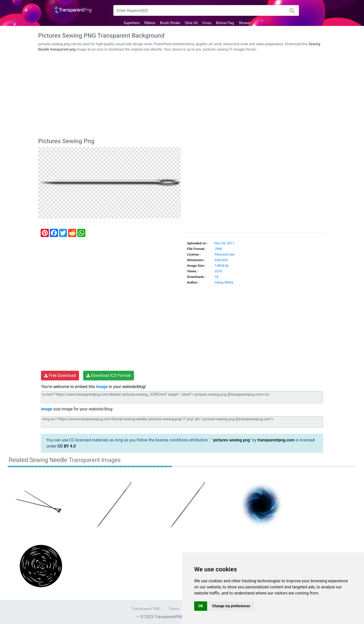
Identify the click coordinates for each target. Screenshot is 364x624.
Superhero (132, 23)
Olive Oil (191, 23)
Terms (174, 609)
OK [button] (201, 606)
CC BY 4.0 (67, 446)
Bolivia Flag (225, 23)
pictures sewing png (231, 440)
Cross (207, 23)
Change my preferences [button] (231, 606)
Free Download (60, 375)
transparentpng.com (276, 440)
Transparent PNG (146, 609)
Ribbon (150, 23)
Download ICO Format (109, 375)
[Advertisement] (182, 96)
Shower (245, 23)
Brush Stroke (170, 23)
